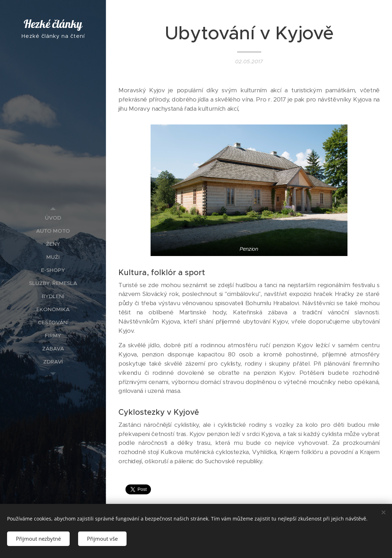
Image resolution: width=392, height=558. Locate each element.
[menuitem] (53, 218)
